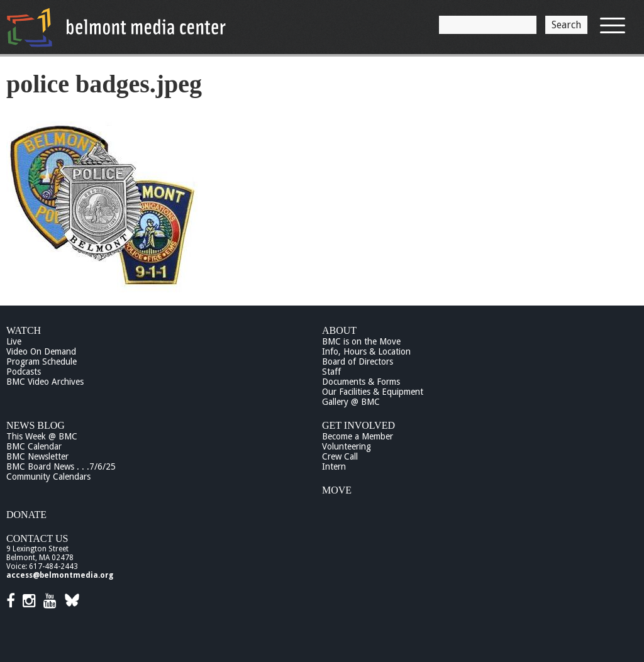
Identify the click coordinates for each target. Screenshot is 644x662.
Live (14, 341)
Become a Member (358, 436)
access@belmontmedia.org (60, 575)
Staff (331, 372)
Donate (26, 515)
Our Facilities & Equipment (373, 392)
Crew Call (340, 456)
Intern (334, 466)
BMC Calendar (34, 446)
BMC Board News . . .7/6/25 (61, 466)
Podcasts (24, 372)
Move (337, 490)
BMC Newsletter (37, 456)
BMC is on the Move (361, 341)
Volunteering (347, 446)
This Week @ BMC (42, 436)
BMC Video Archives (45, 382)
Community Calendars (48, 477)
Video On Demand (41, 351)
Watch (24, 330)
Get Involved (358, 425)
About (339, 330)
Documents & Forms (361, 382)
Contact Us (37, 538)
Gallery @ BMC (351, 402)
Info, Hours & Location (366, 351)
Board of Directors (358, 361)
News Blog (36, 425)
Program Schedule (42, 361)
